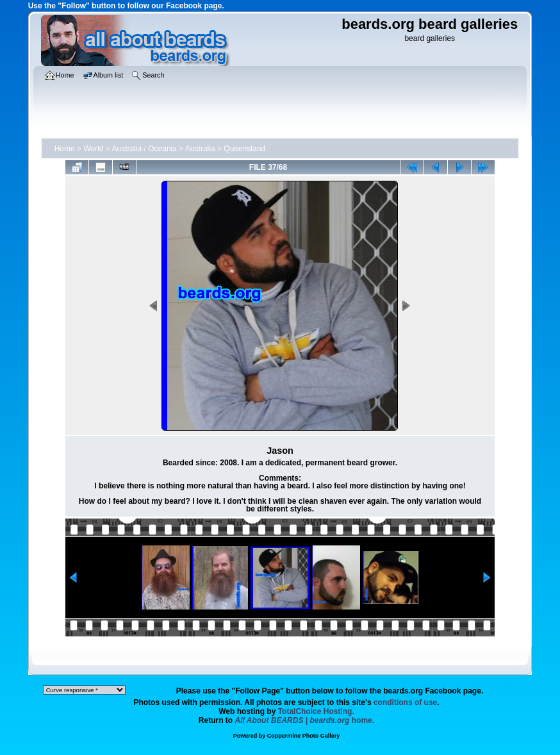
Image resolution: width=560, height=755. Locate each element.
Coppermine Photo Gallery (304, 736)
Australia (200, 149)
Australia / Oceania (144, 149)
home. (305, 720)
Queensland (244, 149)
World (93, 149)
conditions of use (405, 702)
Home (65, 149)
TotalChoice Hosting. (316, 711)
